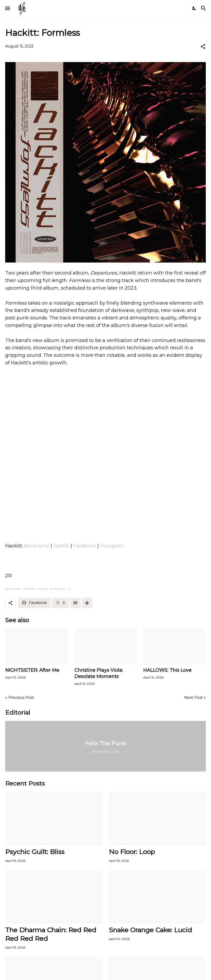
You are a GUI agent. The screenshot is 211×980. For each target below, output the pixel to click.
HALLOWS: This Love (167, 670)
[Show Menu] (7, 8)
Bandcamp (36, 546)
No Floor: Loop (132, 852)
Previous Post (21, 697)
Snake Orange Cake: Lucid (150, 930)
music (42, 589)
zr (69, 589)
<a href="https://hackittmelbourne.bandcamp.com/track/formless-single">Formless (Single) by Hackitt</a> (105, 517)
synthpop (57, 589)
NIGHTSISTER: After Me (32, 670)
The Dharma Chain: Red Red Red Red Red (51, 934)
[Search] (204, 8)
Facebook (85, 546)
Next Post (193, 697)
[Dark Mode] (194, 8)
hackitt (29, 589)
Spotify (61, 546)
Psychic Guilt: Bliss (35, 852)
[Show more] (87, 603)
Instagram (112, 546)
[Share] (203, 46)
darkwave (13, 589)
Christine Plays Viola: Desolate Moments (99, 673)
